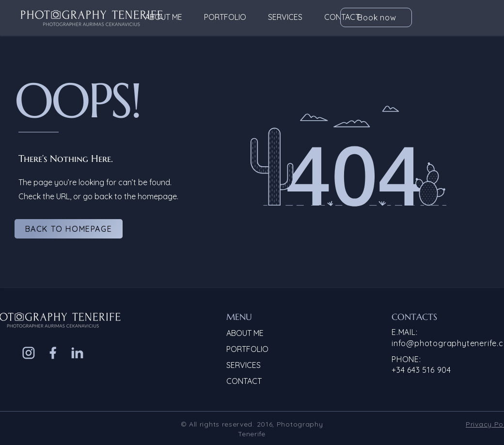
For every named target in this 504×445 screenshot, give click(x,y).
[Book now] (376, 17)
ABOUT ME (245, 333)
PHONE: (406, 359)
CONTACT (244, 381)
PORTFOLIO (247, 349)
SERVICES (244, 365)
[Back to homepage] (69, 229)
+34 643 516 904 (421, 370)
